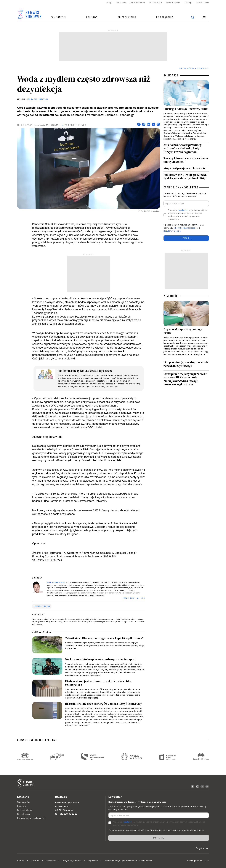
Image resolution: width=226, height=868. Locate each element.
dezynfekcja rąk (42, 606)
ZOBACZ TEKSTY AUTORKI (134, 598)
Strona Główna (187, 68)
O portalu (35, 861)
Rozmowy (92, 17)
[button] (204, 17)
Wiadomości (59, 17)
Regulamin (93, 861)
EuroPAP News (202, 3)
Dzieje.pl (188, 3)
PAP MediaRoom (137, 3)
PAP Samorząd (155, 3)
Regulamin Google (172, 231)
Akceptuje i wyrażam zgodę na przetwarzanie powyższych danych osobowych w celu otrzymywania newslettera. (187, 214)
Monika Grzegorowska (37, 99)
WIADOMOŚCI (171, 296)
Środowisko (203, 68)
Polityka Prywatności (185, 228)
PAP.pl (109, 3)
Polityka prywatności (72, 861)
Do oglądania (165, 17)
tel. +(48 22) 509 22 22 (66, 814)
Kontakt (21, 861)
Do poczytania (127, 17)
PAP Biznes (121, 3)
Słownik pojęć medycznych (31, 818)
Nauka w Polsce (173, 3)
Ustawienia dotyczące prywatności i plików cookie (128, 861)
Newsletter (51, 861)
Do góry (202, 849)
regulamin (183, 210)
